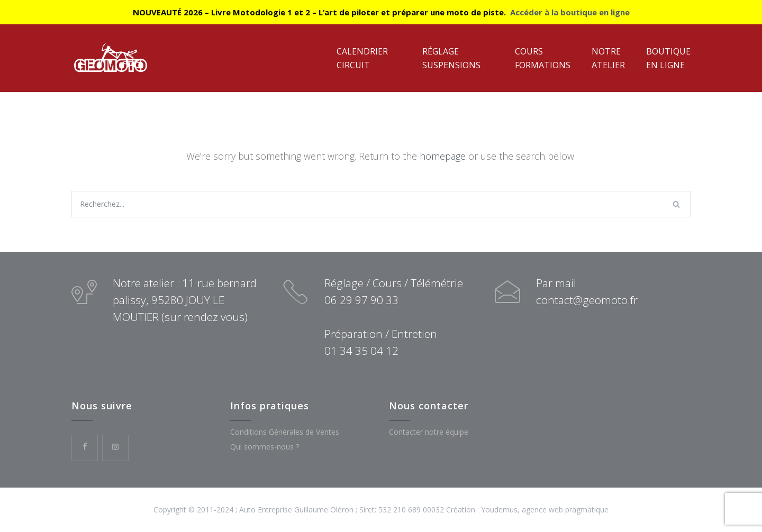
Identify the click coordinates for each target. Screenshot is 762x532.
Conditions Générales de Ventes (285, 432)
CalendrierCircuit (362, 58)
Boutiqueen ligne (668, 58)
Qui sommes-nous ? (265, 447)
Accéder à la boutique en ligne (570, 12)
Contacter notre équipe (429, 432)
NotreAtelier (608, 58)
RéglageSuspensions (451, 58)
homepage (443, 156)
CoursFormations (543, 58)
